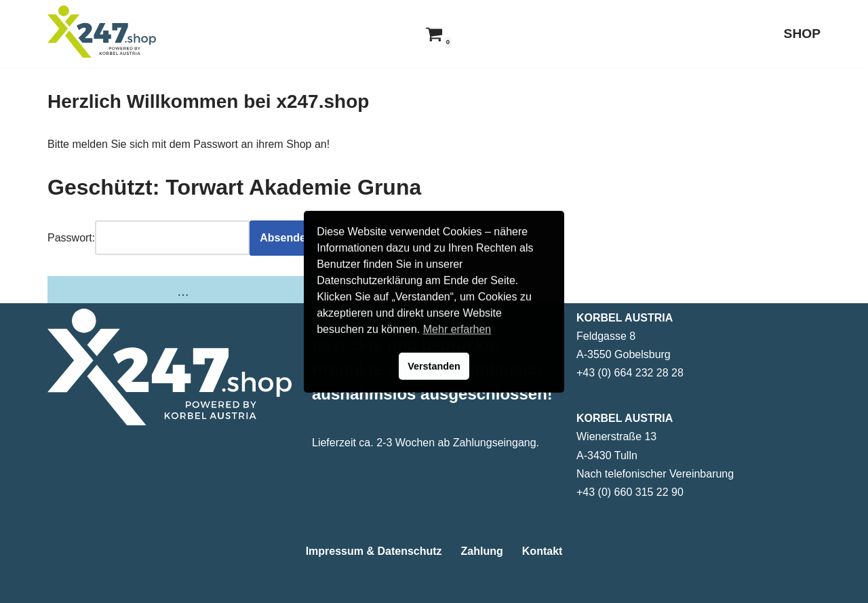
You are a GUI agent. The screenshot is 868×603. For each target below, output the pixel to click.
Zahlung (482, 551)
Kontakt (542, 551)
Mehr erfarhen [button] (457, 329)
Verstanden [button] (434, 366)
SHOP (802, 34)
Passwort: (71, 238)
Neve (60, 586)
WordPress (184, 586)
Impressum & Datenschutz (374, 551)
